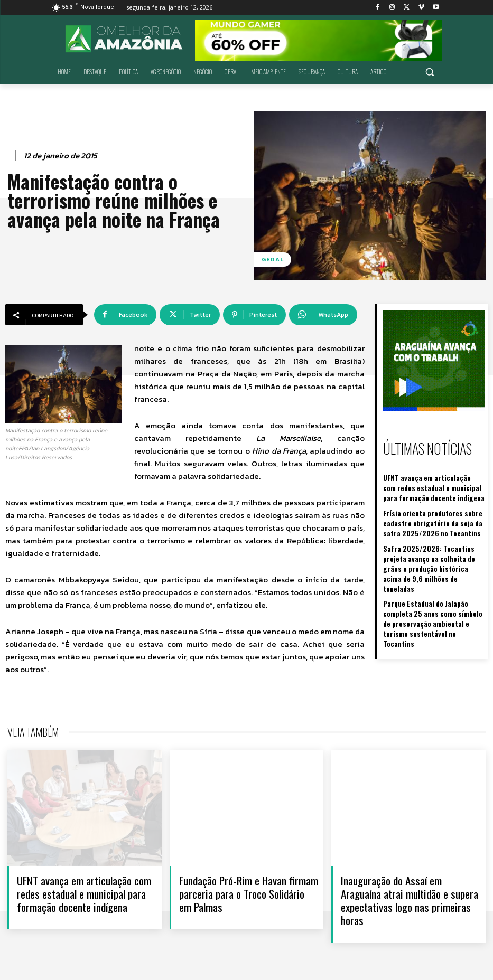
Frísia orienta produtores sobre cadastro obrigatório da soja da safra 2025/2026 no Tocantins (426, 518)
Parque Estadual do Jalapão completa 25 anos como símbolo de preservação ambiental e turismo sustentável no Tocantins (433, 596)
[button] (430, 72)
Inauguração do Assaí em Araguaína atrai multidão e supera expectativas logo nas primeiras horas (410, 901)
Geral (273, 260)
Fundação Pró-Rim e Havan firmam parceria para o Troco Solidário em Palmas (249, 894)
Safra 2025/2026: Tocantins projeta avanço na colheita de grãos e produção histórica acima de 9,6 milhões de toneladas (434, 555)
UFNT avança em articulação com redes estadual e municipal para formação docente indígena (427, 484)
